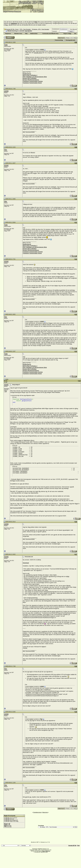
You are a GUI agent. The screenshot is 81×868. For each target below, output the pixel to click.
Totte (6, 45)
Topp (78, 846)
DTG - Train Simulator (25, 29)
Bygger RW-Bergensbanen (31, 80)
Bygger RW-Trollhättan (30, 78)
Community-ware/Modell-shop (50, 34)
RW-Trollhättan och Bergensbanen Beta (35, 77)
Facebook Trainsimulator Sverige (33, 81)
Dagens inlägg (67, 34)
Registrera (8, 34)
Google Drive (38, 53)
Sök (75, 34)
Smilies (6, 825)
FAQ (26, 34)
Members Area (18, 34)
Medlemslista (34, 34)
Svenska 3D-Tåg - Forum (12, 29)
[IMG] (5, 826)
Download (26, 563)
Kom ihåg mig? (73, 29)
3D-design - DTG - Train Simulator (41, 29)
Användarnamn (56, 29)
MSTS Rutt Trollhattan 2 (30, 75)
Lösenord (55, 31)
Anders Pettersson (46, 851)
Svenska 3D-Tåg (72, 846)
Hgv (5, 150)
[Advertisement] (25, 16)
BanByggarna (27, 74)
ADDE (6, 91)
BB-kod (6, 824)
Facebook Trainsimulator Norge (32, 83)
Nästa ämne (45, 812)
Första (67, 38)
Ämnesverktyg (59, 40)
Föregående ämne (37, 812)
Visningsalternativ (70, 40)
